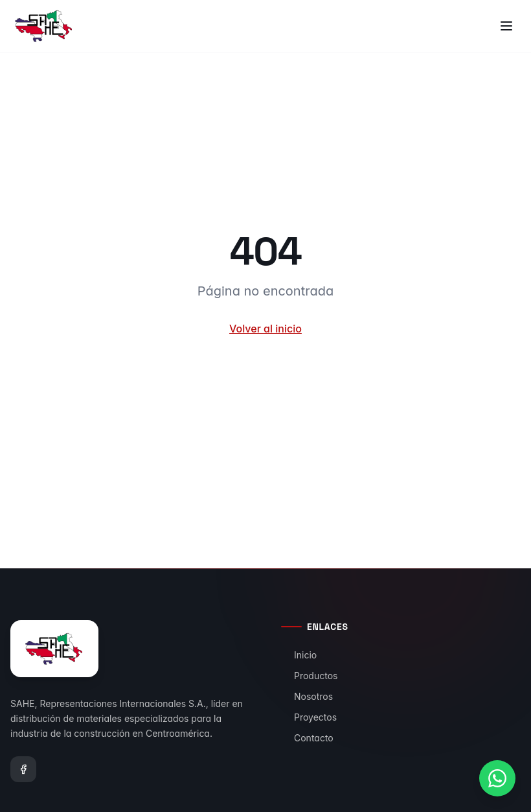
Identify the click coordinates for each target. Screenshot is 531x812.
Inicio (299, 655)
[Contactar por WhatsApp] (497, 778)
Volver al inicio (265, 329)
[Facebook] (23, 769)
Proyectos (309, 717)
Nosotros (307, 696)
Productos (309, 676)
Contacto (307, 738)
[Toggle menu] (506, 26)
